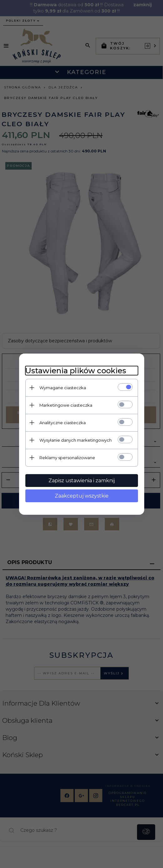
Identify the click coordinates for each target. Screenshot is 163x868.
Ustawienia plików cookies (76, 371)
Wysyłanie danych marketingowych (76, 440)
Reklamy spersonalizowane (67, 458)
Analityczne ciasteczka (63, 423)
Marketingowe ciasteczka (66, 405)
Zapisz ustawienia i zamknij (82, 481)
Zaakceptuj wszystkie (82, 496)
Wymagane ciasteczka (63, 388)
